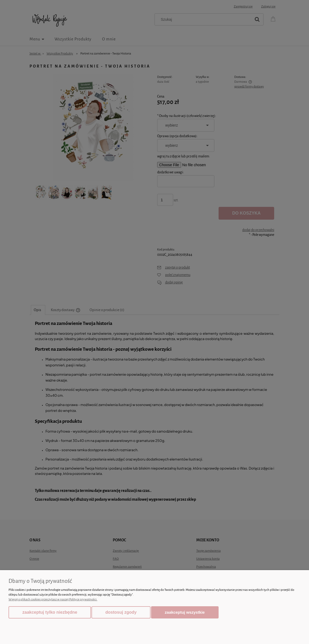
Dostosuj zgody (121, 612)
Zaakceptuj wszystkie (185, 612)
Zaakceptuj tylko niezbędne (50, 612)
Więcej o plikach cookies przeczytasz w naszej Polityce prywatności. (53, 599)
